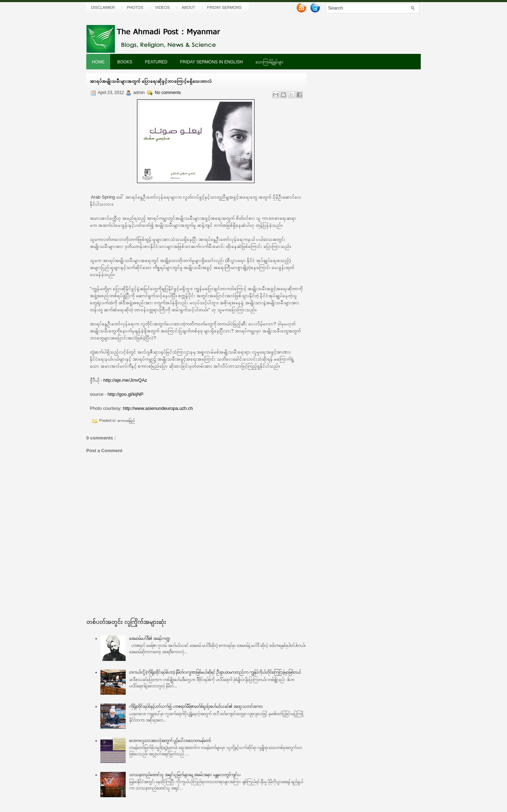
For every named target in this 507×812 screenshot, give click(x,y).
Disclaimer (103, 7)
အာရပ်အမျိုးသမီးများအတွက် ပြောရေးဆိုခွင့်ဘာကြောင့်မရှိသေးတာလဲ (151, 81)
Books (125, 62)
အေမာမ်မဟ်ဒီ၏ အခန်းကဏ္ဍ (150, 638)
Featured (156, 62)
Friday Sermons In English (211, 62)
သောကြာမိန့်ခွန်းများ (270, 62)
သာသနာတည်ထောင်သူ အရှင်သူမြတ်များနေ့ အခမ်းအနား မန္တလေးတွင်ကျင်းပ (185, 775)
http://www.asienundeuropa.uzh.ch (158, 408)
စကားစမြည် (126, 420)
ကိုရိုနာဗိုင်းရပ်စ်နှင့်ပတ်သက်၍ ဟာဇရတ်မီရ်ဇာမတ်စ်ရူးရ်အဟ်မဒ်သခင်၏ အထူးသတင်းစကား (196, 706)
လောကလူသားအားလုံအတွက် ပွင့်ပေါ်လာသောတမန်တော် (170, 741)
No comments (168, 93)
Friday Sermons (224, 7)
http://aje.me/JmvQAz (125, 380)
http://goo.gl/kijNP (126, 394)
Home (98, 62)
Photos (135, 7)
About (188, 7)
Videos (163, 7)
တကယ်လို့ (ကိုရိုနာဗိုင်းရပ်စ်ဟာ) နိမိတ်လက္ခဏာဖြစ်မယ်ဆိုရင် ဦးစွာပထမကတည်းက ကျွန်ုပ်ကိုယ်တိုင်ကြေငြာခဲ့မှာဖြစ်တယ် (215, 672)
